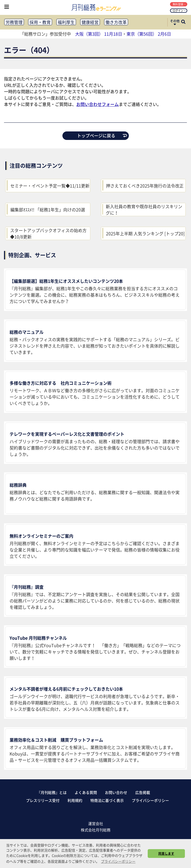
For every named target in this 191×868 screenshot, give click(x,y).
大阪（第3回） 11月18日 (99, 34)
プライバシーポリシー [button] (118, 861)
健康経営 (90, 22)
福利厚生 (66, 22)
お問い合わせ (116, 792)
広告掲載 (143, 792)
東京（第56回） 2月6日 (149, 34)
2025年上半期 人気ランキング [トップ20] (145, 233)
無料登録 (179, 4)
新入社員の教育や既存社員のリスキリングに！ (144, 209)
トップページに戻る (102, 135)
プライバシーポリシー (150, 800)
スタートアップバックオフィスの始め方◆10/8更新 (48, 233)
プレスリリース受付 (43, 800)
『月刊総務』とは (52, 792)
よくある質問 (86, 792)
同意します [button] (166, 853)
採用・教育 (40, 22)
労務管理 (14, 22)
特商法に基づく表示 (107, 800)
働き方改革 (116, 22)
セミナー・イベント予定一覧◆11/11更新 (50, 186)
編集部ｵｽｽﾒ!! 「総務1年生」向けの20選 (48, 209)
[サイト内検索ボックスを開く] (183, 22)
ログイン (179, 10)
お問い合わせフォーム (97, 104)
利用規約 (75, 800)
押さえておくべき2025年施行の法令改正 (145, 186)
